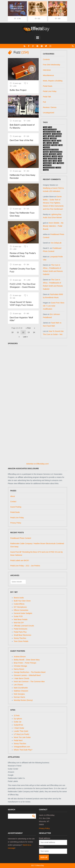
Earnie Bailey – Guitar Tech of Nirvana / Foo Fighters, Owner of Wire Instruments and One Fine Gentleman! (53, 203)
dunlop (59, 136)
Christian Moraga (20, 666)
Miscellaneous (48, 75)
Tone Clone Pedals (21, 641)
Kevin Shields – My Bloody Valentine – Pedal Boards (53, 226)
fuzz (60, 141)
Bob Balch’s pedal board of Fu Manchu (22, 126)
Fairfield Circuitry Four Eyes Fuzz (22, 268)
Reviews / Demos (50, 107)
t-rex (46, 159)
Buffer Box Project (18, 90)
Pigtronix (61, 163)
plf (45, 143)
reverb (59, 168)
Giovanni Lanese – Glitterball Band (27, 675)
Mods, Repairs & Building (53, 81)
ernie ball (53, 154)
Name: (42, 847)
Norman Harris (19, 697)
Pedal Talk (47, 97)
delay (55, 141)
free (61, 159)
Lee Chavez (18, 685)
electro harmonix (50, 132)
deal (61, 145)
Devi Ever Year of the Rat (21, 139)
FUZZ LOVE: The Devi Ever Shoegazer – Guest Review (22, 283)
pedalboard (53, 159)
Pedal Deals (48, 86)
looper (46, 170)
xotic (55, 161)
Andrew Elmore (20, 657)
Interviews (47, 70)
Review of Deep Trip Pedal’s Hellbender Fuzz (22, 253)
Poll (44, 102)
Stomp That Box (20, 638)
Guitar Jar (18, 722)
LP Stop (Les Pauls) (21, 734)
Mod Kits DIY (19, 623)
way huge (48, 156)
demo (46, 154)
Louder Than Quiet (21, 731)
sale (46, 136)
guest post (48, 165)
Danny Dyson (19, 669)
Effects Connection (21, 610)
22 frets (17, 715)
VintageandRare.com (22, 747)
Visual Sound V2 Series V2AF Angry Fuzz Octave (23, 301)
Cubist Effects (19, 604)
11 (18, 330)
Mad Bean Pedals (21, 619)
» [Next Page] (19, 334)
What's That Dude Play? (23, 750)
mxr (59, 132)
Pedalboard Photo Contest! (21, 538)
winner (56, 143)
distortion (48, 145)
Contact (13, 502)
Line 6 (50, 143)
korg (60, 161)
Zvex (46, 161)
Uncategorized (49, 113)
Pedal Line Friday (50, 91)
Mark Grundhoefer (21, 688)
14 (34, 330)
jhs (55, 163)
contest (47, 138)
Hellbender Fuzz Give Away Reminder (22, 175)
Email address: (45, 838)
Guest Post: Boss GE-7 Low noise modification (54, 306)
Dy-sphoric (18, 719)
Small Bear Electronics (23, 635)
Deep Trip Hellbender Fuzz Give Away (22, 213)
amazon (52, 136)
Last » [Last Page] (25, 334)
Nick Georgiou (19, 694)
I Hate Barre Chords (22, 678)
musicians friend (57, 152)
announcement (50, 168)
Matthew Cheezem (21, 691)
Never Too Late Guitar (22, 737)
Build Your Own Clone (22, 601)
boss (46, 127)
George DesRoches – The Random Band (30, 672)
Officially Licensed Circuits (24, 626)
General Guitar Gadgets (23, 613)
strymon (47, 147)
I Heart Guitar (19, 728)
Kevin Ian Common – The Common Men (29, 682)
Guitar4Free (18, 725)
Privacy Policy (16, 523)
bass (60, 154)
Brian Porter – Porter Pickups (25, 663)
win (51, 161)
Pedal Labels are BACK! (20, 560)
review (55, 156)
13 (29, 330)
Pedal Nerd (18, 740)
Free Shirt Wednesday (52, 65)
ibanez (47, 152)
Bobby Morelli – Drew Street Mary (27, 660)
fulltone (55, 145)
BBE (61, 156)
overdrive (48, 141)
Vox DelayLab (56, 243)
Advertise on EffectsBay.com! (38, 464)
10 (12, 330)
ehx (51, 127)
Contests (46, 59)
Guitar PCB (18, 616)
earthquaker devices (51, 150)
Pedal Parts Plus (20, 632)
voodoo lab (48, 163)
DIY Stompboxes (20, 607)
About (13, 496)
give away (48, 134)
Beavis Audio (19, 598)
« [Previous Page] (34, 325)
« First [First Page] (28, 325)
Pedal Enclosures (21, 629)
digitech (54, 138)
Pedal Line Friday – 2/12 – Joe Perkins (25, 566)
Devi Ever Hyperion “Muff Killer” (21, 316)
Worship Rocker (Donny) (23, 700)
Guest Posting (16, 507)
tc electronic (57, 134)
